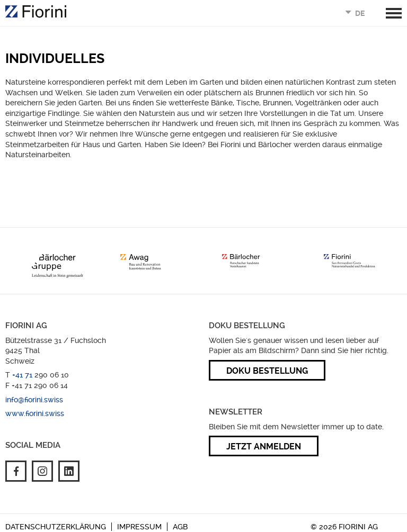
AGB (180, 527)
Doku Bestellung (267, 371)
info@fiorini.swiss (34, 400)
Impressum (139, 527)
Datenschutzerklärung (56, 527)
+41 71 (23, 375)
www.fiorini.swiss (35, 413)
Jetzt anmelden (264, 447)
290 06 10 (52, 375)
